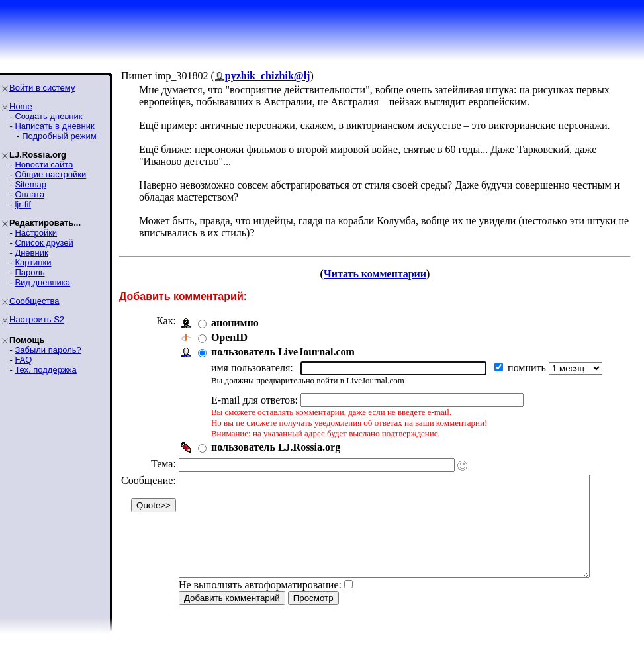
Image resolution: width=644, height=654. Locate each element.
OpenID (229, 337)
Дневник (31, 253)
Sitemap (30, 184)
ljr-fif (23, 204)
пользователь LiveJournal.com (283, 352)
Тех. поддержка (45, 370)
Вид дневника (42, 282)
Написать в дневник (54, 126)
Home (21, 106)
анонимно (235, 323)
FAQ (23, 360)
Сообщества (34, 301)
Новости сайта (44, 164)
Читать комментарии (380, 274)
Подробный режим (59, 136)
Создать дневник (48, 116)
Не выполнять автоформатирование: (260, 605)
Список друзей (44, 243)
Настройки (36, 233)
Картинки (33, 262)
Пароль (29, 272)
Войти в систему (42, 88)
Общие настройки (50, 174)
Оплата (29, 194)
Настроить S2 (37, 319)
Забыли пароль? (48, 350)
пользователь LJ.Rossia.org (276, 447)
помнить (528, 368)
